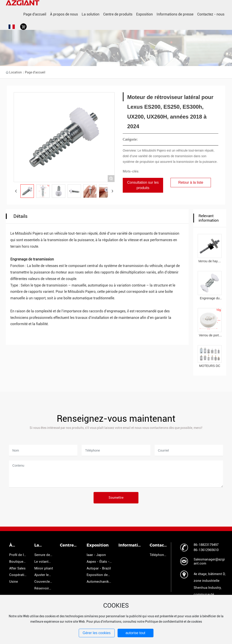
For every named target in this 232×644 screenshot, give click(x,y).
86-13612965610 (206, 550)
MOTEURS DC (210, 366)
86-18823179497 (206, 545)
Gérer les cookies (97, 633)
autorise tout (135, 633)
